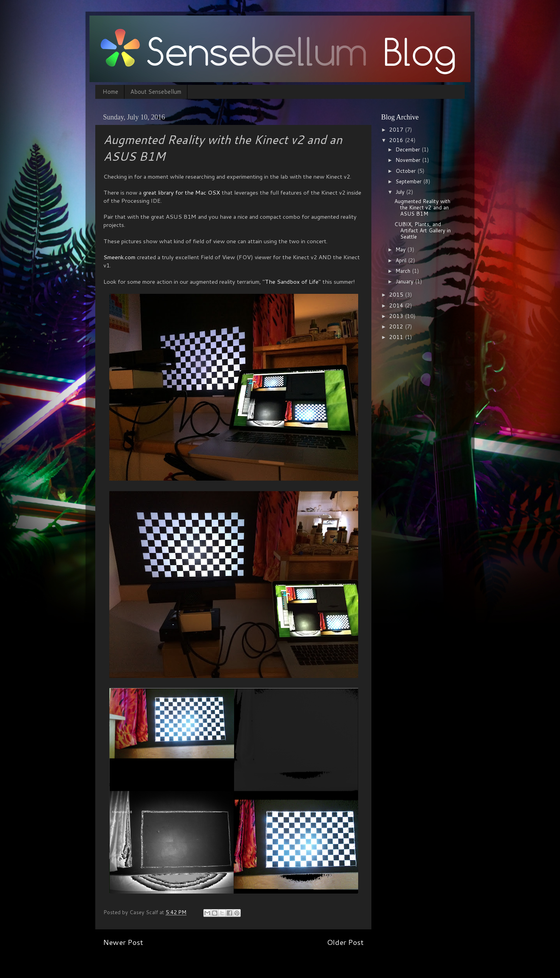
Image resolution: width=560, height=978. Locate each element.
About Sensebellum (156, 92)
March (404, 271)
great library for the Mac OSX (182, 192)
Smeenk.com (119, 257)
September (409, 181)
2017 (397, 129)
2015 (397, 294)
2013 (397, 316)
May (401, 249)
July (401, 192)
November (409, 160)
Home (110, 92)
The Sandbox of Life (292, 282)
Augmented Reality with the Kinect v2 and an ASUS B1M (422, 207)
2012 (397, 326)
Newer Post (123, 942)
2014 (397, 305)
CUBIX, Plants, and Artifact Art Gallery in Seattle (423, 230)
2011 (397, 337)
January (405, 281)
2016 (397, 140)
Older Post (345, 942)
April (402, 260)
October (406, 171)
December (409, 149)
